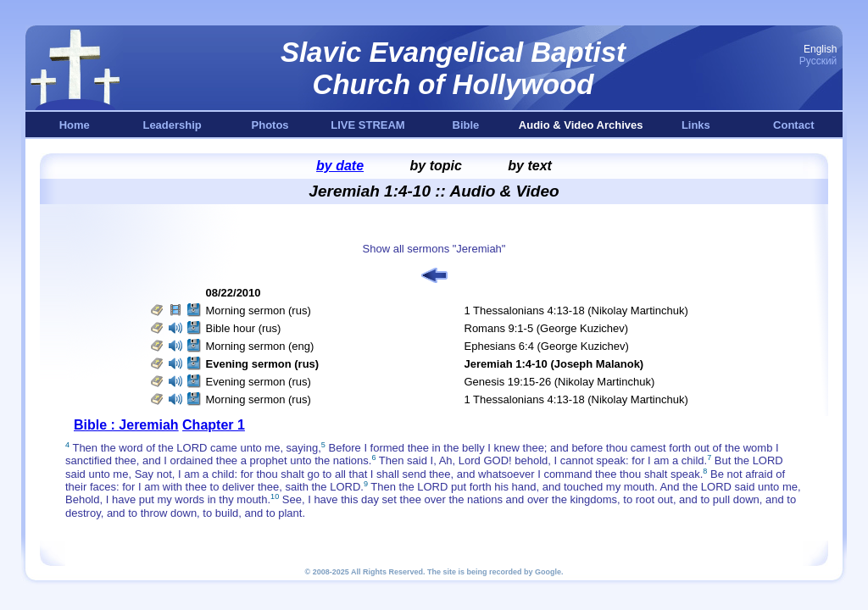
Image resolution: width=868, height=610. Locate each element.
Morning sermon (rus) (259, 311)
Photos (270, 125)
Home (75, 125)
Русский (818, 61)
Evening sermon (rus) (259, 382)
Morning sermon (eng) (260, 346)
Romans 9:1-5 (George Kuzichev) (547, 328)
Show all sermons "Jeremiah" (434, 249)
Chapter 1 (214, 425)
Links (696, 125)
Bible (466, 125)
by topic (436, 166)
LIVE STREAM (367, 125)
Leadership (172, 125)
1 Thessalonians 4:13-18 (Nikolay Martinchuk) (576, 311)
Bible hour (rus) (244, 328)
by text (530, 166)
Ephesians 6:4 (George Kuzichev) (547, 346)
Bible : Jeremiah (126, 425)
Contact (793, 125)
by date (340, 166)
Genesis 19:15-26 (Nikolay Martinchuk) (560, 382)
